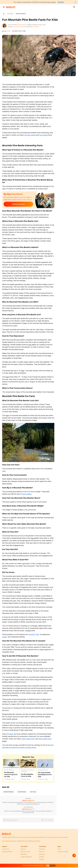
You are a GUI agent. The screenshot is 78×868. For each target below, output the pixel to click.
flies (37, 635)
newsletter (24, 855)
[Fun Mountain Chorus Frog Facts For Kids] (11, 764)
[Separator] (74, 855)
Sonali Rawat (37, 27)
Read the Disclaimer (12, 821)
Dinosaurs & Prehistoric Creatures (28, 772)
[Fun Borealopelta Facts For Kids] (28, 765)
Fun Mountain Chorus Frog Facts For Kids (11, 775)
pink (4, 674)
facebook (42, 850)
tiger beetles (27, 495)
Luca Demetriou (19, 27)
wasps (5, 638)
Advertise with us (7, 853)
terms (59, 850)
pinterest (42, 853)
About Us (23, 850)
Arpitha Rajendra (22, 25)
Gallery (9, 75)
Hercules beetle (30, 136)
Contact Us (5, 850)
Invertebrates (22, 793)
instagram (42, 855)
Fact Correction (48, 821)
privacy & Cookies (63, 853)
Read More (66, 2)
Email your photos (15, 205)
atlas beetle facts (45, 740)
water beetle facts (28, 740)
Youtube (42, 860)
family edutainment (26, 858)
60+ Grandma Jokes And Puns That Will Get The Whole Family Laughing (34, 2)
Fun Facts (10, 14)
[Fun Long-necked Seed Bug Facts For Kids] (45, 764)
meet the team (25, 853)
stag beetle (44, 136)
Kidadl (4, 14)
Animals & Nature (9, 771)
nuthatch (32, 635)
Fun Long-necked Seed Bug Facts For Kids (45, 776)
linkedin (41, 858)
